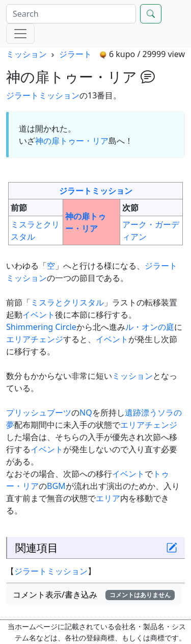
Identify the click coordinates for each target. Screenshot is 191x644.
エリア (108, 498)
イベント (39, 315)
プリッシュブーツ (39, 413)
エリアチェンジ (35, 339)
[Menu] (20, 34)
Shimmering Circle (41, 327)
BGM (56, 486)
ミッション (26, 54)
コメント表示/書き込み (94, 595)
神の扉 (47, 141)
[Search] (71, 14)
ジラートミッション (43, 95)
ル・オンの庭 (150, 327)
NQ (86, 413)
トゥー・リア (84, 141)
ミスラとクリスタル (67, 302)
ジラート (75, 54)
